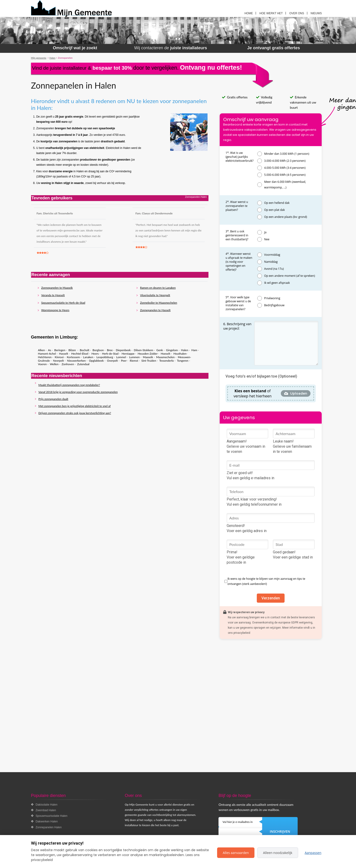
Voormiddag (272, 255)
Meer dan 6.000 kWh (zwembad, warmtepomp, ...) (285, 185)
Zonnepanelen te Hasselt (155, 310)
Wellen (54, 364)
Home (249, 13)
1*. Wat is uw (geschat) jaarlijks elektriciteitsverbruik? (240, 157)
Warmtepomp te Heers (55, 310)
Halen (185, 350)
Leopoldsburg (105, 357)
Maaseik (148, 357)
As (50, 350)
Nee (267, 239)
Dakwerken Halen (47, 821)
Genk (160, 350)
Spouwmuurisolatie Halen (52, 816)
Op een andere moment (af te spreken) (290, 276)
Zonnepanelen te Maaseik (57, 288)
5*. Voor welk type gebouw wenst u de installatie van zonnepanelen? (238, 303)
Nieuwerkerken (76, 361)
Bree (110, 350)
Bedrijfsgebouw (274, 305)
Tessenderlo (166, 361)
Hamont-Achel (47, 354)
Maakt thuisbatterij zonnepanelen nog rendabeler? (69, 385)
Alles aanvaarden (236, 853)
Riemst (134, 361)
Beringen (60, 350)
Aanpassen (313, 853)
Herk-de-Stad (110, 354)
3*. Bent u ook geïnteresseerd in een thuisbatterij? (237, 235)
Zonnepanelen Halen (49, 827)
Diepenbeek (123, 350)
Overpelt (112, 361)
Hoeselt (165, 354)
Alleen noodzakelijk (278, 853)
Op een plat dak (275, 210)
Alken (42, 350)
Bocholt (85, 350)
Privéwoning (272, 298)
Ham (194, 350)
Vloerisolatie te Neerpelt (155, 295)
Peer (124, 361)
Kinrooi (59, 357)
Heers (95, 354)
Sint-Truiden (149, 361)
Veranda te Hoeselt (53, 295)
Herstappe (128, 354)
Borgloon (98, 350)
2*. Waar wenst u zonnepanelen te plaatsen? (237, 206)
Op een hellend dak (277, 203)
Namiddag (271, 262)
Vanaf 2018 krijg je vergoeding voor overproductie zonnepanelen (78, 392)
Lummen (134, 357)
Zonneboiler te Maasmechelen (159, 303)
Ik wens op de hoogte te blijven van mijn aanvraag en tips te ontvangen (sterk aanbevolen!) (266, 581)
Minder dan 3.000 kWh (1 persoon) (287, 154)
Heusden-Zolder (148, 354)
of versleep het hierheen (253, 393)
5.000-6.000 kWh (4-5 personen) (285, 175)
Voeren (42, 364)
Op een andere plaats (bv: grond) (286, 217)
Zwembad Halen (46, 810)
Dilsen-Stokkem (143, 350)
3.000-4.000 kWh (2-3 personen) (285, 161)
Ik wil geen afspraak (277, 283)
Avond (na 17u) (274, 269)
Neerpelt (58, 361)
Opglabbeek (96, 361)
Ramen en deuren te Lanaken (158, 288)
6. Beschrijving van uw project (237, 326)
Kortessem (73, 357)
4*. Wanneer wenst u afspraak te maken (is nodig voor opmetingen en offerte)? (239, 262)
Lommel (121, 357)
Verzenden (271, 598)
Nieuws (316, 13)
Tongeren (183, 361)
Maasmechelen (165, 357)
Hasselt (64, 354)
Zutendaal (83, 364)
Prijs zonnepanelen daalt (53, 399)
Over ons (297, 13)
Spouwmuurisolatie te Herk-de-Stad (63, 303)
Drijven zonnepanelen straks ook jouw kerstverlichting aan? (75, 413)
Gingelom (172, 350)
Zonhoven (68, 364)
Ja (265, 232)
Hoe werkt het (271, 13)
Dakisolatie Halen (47, 805)
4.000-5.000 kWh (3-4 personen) (285, 168)
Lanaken (88, 357)
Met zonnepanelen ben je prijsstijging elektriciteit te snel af (75, 406)
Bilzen (72, 350)
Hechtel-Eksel (80, 354)
